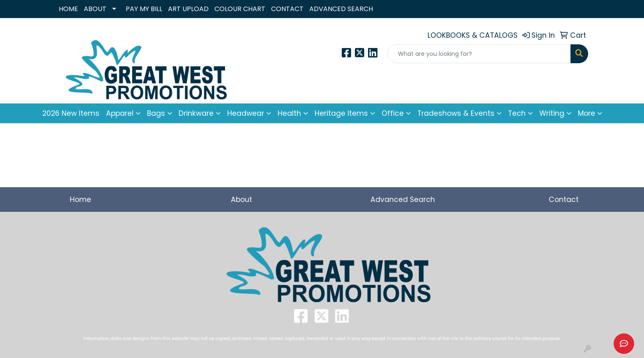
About (241, 200)
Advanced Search (403, 200)
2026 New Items (71, 113)
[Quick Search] (479, 54)
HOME (68, 9)
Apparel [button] (120, 113)
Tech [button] (517, 113)
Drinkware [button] (196, 113)
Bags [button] (156, 113)
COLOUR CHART (240, 9)
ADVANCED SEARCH (341, 9)
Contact (564, 200)
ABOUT (95, 9)
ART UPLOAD (188, 9)
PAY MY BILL (144, 9)
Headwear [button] (246, 113)
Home (80, 200)
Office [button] (393, 113)
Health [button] (289, 113)
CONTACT (287, 9)
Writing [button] (552, 113)
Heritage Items (341, 113)
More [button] (586, 113)
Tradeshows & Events (456, 113)
